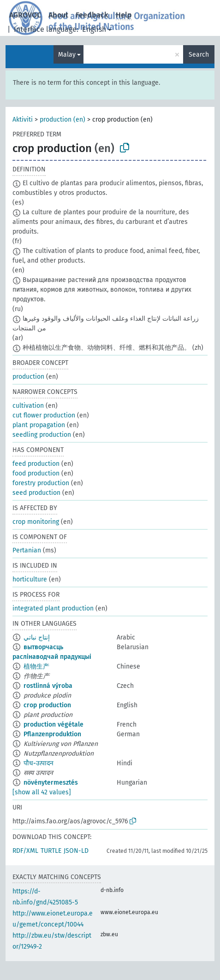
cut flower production (44, 415)
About (58, 15)
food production (36, 473)
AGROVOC (25, 15)
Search (199, 55)
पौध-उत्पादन (39, 763)
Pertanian (27, 550)
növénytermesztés (51, 783)
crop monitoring (36, 522)
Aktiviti (23, 120)
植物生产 (36, 666)
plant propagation (39, 425)
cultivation (28, 406)
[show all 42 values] (42, 792)
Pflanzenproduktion (52, 734)
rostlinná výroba (48, 686)
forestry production (41, 483)
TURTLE (51, 851)
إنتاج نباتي (37, 637)
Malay (67, 55)
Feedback (92, 15)
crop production (47, 705)
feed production (36, 464)
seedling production (42, 435)
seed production (36, 493)
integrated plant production (53, 608)
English (94, 29)
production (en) (62, 120)
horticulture (30, 579)
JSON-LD (76, 851)
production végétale (54, 725)
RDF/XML (25, 851)
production (28, 377)
